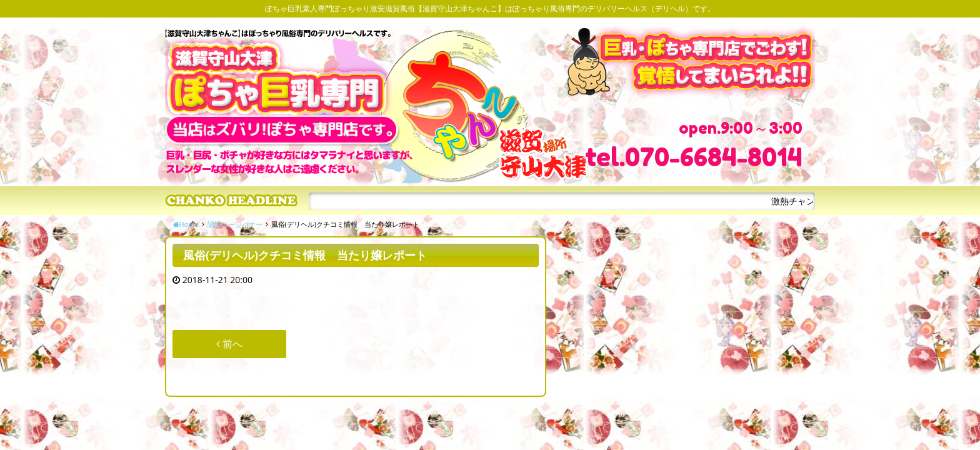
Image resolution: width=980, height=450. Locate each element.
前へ (229, 344)
